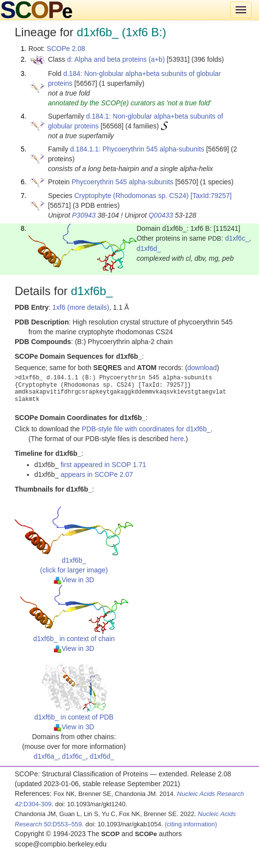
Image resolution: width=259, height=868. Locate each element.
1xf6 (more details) (81, 307)
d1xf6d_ (149, 248)
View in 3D (74, 580)
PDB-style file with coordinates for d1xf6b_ (146, 429)
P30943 (84, 215)
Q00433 (161, 215)
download (202, 368)
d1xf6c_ (237, 238)
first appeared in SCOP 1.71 (104, 465)
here (177, 439)
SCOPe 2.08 (66, 49)
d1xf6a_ (46, 756)
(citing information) (191, 824)
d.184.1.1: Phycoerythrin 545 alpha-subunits (137, 149)
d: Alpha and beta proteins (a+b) (116, 59)
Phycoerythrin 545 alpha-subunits (122, 182)
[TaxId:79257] (211, 196)
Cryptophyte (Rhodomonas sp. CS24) (131, 196)
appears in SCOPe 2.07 (97, 474)
